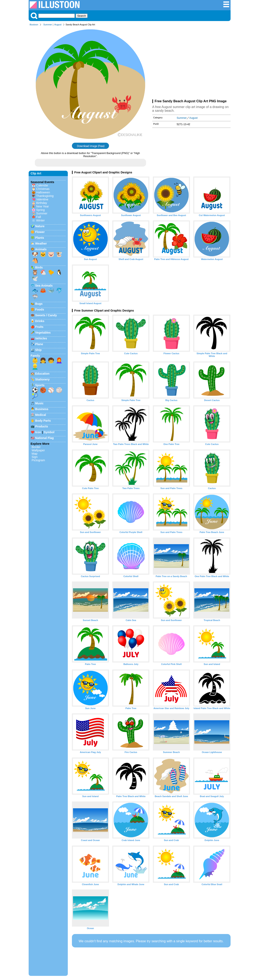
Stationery (42, 379)
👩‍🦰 (59, 360)
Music (39, 403)
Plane (39, 344)
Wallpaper (38, 450)
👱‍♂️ (35, 367)
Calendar (42, 185)
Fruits (39, 327)
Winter (41, 220)
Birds (39, 267)
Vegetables (43, 333)
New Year (43, 206)
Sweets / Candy (46, 315)
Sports (40, 385)
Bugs (39, 304)
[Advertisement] (191, 64)
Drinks (40, 321)
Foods (40, 309)
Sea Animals (44, 286)
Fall (39, 217)
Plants (40, 238)
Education (42, 374)
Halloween (43, 192)
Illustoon (34, 25)
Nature (40, 226)
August (58, 25)
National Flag (45, 438)
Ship (38, 350)
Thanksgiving (45, 196)
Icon (38, 432)
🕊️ (35, 279)
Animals (41, 249)
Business (42, 409)
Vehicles (41, 338)
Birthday (42, 203)
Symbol (49, 432)
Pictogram (38, 460)
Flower (40, 232)
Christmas (43, 189)
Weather (41, 244)
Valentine (42, 199)
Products (42, 426)
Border (36, 447)
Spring (41, 210)
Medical (41, 415)
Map (35, 454)
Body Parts (43, 421)
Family (35, 356)
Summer (48, 25)
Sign (35, 457)
